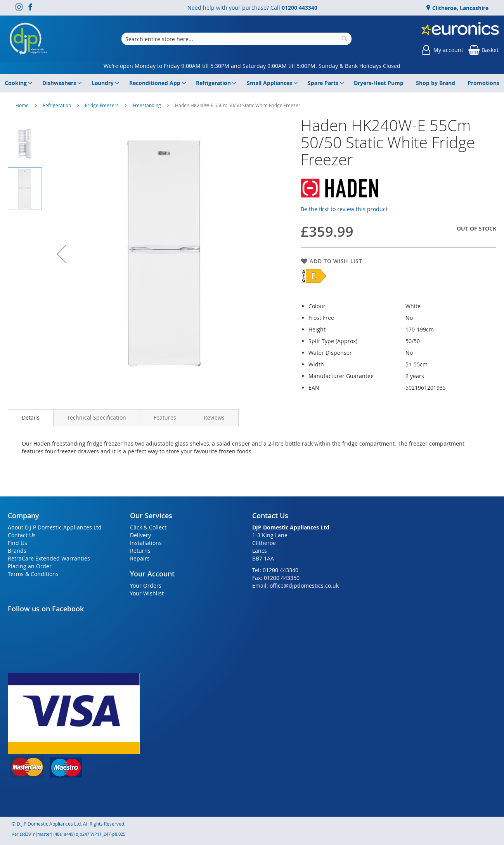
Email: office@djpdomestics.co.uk (295, 586)
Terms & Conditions (33, 574)
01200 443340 (300, 8)
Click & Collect (148, 527)
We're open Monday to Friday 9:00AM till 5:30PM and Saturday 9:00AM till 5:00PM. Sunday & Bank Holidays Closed (252, 66)
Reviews (214, 417)
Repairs (140, 558)
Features (165, 417)
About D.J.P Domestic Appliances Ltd (55, 527)
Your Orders (146, 586)
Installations (146, 543)
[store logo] (28, 39)
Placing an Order (30, 566)
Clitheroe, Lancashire (460, 8)
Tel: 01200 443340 (275, 570)
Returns (140, 551)
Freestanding (147, 105)
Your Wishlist (147, 593)
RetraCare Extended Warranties (49, 558)
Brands (17, 551)
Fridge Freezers (102, 105)
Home (23, 105)
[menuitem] (17, 83)
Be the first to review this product (344, 209)
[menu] (252, 83)
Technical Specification (97, 417)
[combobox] (236, 39)
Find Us (17, 543)
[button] (61, 254)
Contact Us (22, 535)
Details (31, 417)
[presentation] (31, 418)
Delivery (140, 535)
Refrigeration (57, 105)
